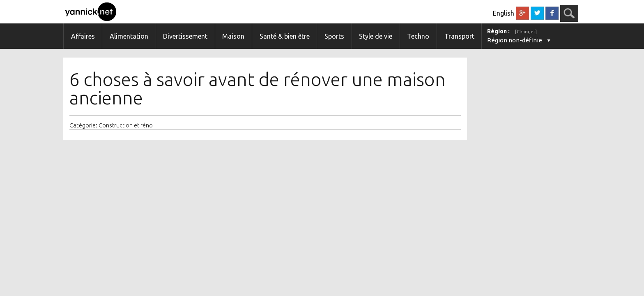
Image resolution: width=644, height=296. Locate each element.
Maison (233, 36)
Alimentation (129, 36)
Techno (418, 36)
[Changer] (526, 32)
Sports (334, 36)
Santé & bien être (285, 36)
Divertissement (185, 36)
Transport (459, 36)
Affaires (83, 36)
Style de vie (376, 36)
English (504, 13)
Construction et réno (126, 125)
